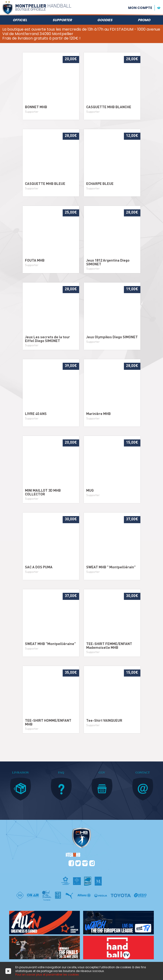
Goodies (105, 20)
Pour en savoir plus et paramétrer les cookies (47, 974)
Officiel (20, 20)
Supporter (62, 20)
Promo (144, 20)
